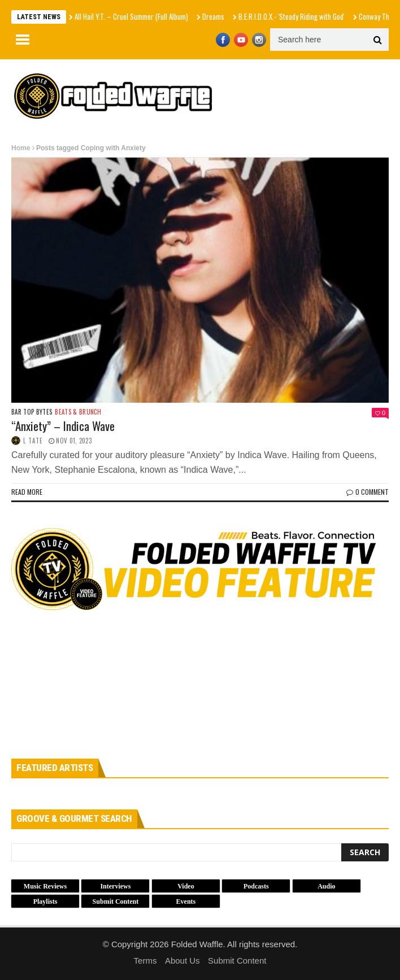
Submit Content (237, 961)
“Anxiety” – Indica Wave (63, 426)
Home (21, 148)
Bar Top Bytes (32, 412)
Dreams (213, 16)
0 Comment (368, 492)
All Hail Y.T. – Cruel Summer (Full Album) (131, 16)
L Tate (33, 441)
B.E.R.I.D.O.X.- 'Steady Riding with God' (292, 16)
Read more (27, 492)
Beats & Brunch (78, 412)
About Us (182, 961)
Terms (145, 961)
